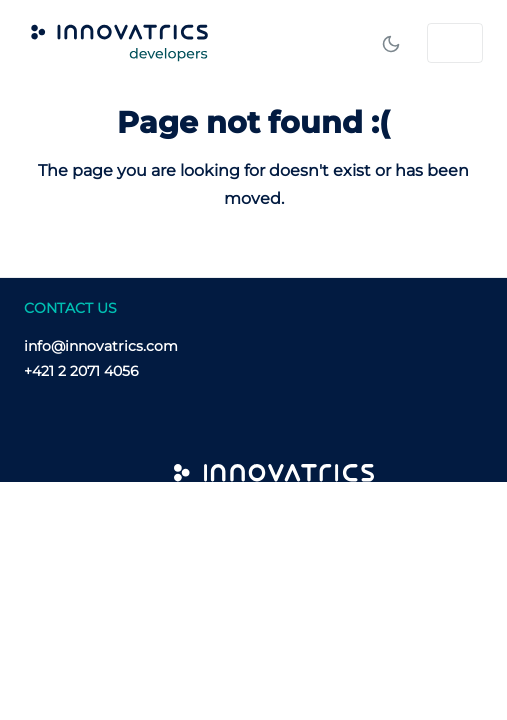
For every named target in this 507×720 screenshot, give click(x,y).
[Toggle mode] (391, 43)
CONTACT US (70, 308)
